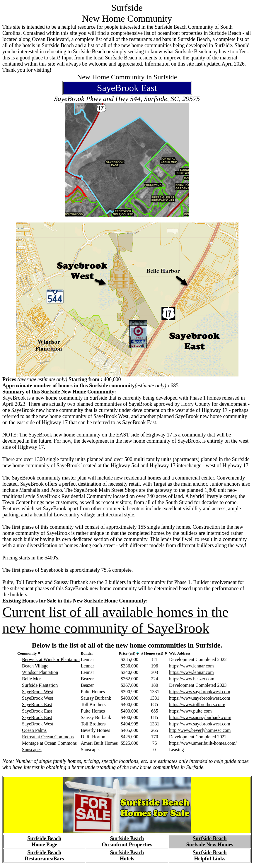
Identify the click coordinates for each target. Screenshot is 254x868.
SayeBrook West (37, 692)
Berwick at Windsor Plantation (51, 659)
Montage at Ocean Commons (49, 743)
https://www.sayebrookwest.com (200, 692)
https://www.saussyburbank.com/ (200, 717)
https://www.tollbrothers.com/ (197, 704)
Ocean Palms (34, 730)
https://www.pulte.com (190, 711)
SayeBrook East (37, 704)
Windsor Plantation (40, 672)
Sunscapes (32, 750)
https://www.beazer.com (192, 679)
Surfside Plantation (40, 685)
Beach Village (35, 666)
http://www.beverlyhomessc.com (200, 730)
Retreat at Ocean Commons (48, 737)
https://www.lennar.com (191, 666)
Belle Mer (31, 679)
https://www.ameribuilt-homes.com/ (203, 743)
